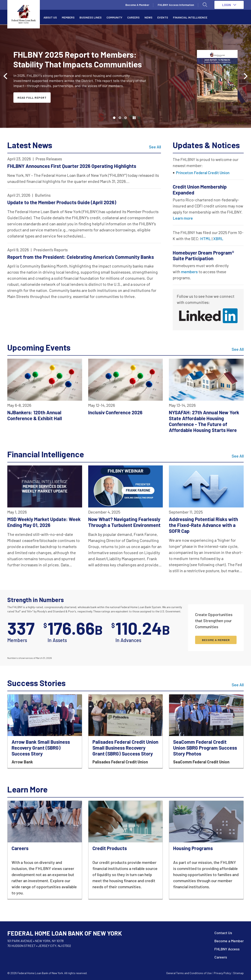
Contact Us (223, 933)
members (189, 272)
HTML (206, 239)
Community (114, 17)
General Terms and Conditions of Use (189, 973)
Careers (133, 17)
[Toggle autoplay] (134, 118)
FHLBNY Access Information (176, 5)
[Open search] (205, 5)
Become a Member (229, 941)
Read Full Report (32, 98)
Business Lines (91, 17)
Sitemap (238, 973)
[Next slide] (245, 76)
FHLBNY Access (227, 949)
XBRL (218, 239)
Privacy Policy (222, 973)
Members (68, 17)
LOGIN (229, 5)
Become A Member (137, 5)
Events (163, 17)
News (148, 17)
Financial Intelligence (190, 17)
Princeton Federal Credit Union (203, 173)
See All (155, 147)
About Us (50, 17)
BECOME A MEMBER (216, 640)
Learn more (183, 218)
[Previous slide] (6, 76)
